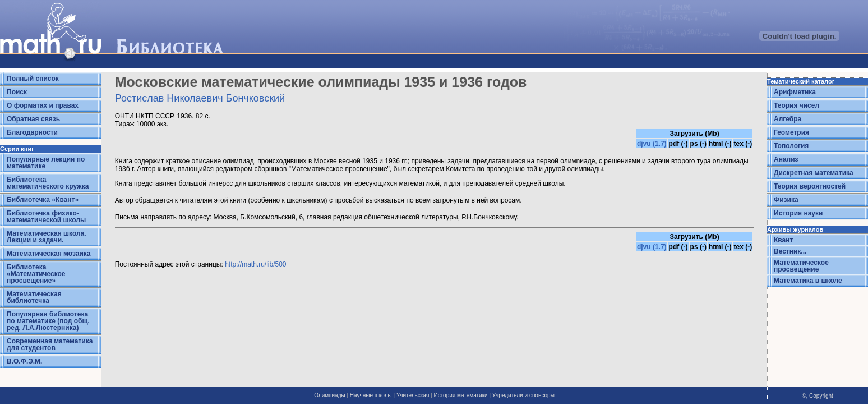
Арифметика (795, 92)
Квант (783, 240)
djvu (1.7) (652, 144)
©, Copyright (818, 396)
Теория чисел (797, 105)
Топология (791, 146)
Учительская (413, 395)
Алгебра (788, 119)
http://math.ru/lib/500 (255, 264)
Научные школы (371, 395)
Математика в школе (808, 281)
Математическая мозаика (49, 254)
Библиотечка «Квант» (43, 200)
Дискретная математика (814, 173)
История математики (460, 395)
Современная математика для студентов (50, 345)
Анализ (786, 159)
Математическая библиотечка (34, 297)
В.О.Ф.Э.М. (24, 361)
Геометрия (791, 132)
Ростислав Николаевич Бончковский (200, 98)
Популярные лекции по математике (46, 163)
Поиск (17, 92)
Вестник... (790, 251)
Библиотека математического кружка (48, 183)
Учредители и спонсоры (523, 395)
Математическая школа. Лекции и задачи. (47, 237)
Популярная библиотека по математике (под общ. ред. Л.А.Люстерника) (48, 321)
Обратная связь (33, 119)
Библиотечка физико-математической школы (46, 217)
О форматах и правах (43, 105)
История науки (798, 213)
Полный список (33, 79)
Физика (786, 200)
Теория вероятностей (810, 186)
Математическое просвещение (801, 266)
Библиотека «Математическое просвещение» (36, 274)
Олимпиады (330, 395)
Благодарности (32, 132)
